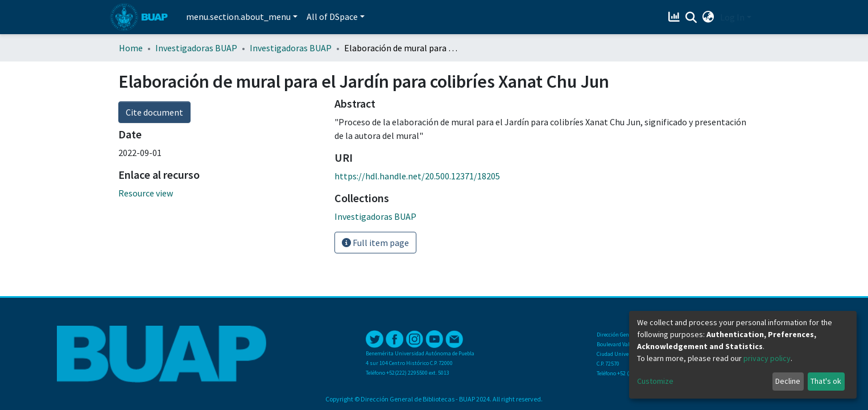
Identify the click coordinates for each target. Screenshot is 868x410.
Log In (732, 17)
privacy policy (767, 358)
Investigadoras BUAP (196, 48)
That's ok (826, 381)
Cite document (154, 112)
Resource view (146, 193)
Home (131, 48)
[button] (708, 17)
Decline (788, 381)
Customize (655, 381)
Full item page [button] (375, 243)
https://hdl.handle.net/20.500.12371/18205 (417, 176)
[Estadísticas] (675, 17)
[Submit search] (691, 18)
